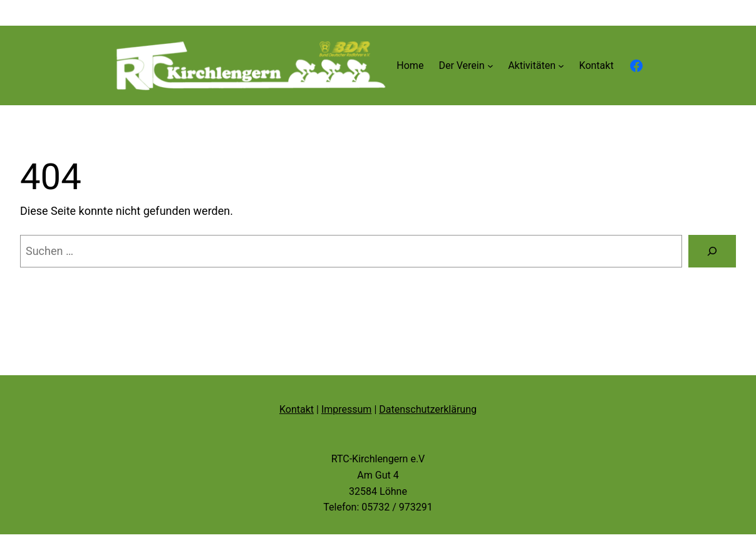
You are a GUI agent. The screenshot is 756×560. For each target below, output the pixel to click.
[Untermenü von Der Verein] (490, 66)
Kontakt (297, 409)
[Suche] (712, 251)
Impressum (347, 409)
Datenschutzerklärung (428, 409)
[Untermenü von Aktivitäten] (561, 66)
